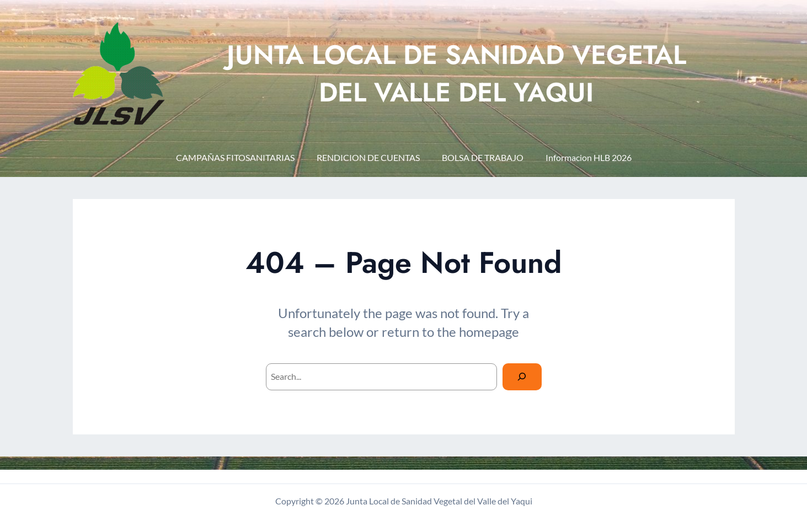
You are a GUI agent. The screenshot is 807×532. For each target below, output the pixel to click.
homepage (489, 332)
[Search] (522, 377)
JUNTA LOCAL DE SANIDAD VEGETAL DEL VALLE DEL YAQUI (456, 73)
